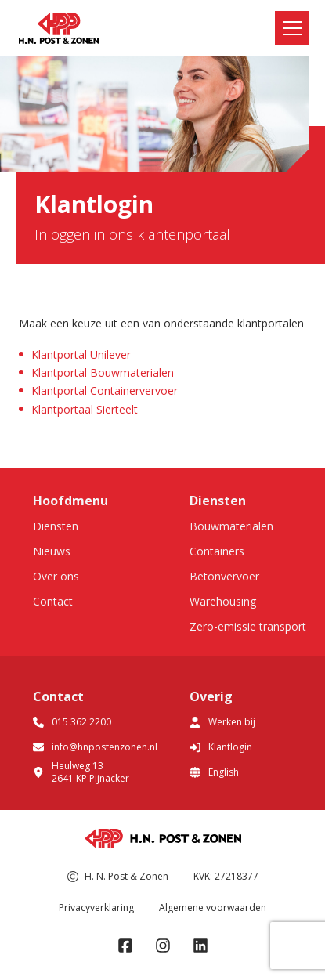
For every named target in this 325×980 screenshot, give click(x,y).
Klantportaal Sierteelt (85, 409)
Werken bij (222, 722)
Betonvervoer (224, 576)
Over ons (56, 576)
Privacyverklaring (96, 908)
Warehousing (223, 601)
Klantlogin (221, 747)
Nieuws (52, 551)
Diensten (56, 526)
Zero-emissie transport (248, 626)
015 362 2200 (72, 722)
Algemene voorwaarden (213, 908)
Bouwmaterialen (231, 526)
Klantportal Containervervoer (105, 391)
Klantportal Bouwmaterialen (103, 372)
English (214, 772)
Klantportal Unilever (81, 354)
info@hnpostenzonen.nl (95, 747)
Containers (217, 551)
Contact (53, 601)
